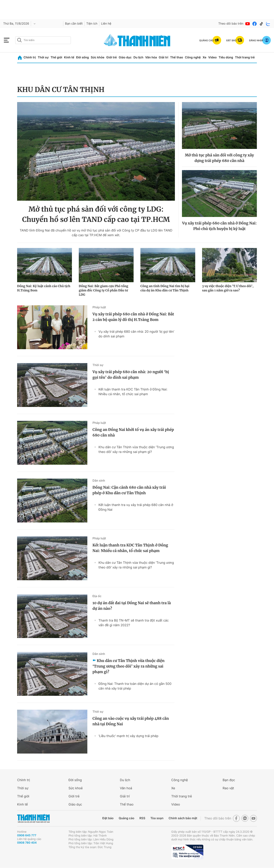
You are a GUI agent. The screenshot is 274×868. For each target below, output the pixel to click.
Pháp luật (99, 307)
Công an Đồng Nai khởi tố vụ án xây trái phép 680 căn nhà (133, 432)
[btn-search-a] (19, 40)
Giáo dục (125, 57)
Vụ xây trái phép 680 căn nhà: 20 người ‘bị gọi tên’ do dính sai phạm (136, 334)
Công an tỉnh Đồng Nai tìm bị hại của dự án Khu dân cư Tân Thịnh (165, 288)
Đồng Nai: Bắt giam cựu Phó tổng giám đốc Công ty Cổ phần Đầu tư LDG (103, 290)
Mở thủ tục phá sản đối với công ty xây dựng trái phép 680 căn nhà (220, 158)
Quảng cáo (126, 818)
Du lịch (138, 57)
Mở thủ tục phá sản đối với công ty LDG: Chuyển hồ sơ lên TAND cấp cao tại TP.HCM (96, 214)
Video (212, 57)
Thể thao (177, 57)
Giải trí (164, 57)
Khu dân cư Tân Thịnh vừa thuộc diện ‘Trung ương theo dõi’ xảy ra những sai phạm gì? (136, 449)
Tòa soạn (157, 818)
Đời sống (83, 57)
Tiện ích (92, 24)
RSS (142, 818)
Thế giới (56, 57)
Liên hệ (106, 24)
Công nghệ (193, 57)
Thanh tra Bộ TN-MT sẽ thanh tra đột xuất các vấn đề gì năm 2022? (134, 623)
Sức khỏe (98, 57)
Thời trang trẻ (245, 57)
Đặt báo (108, 818)
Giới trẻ (111, 57)
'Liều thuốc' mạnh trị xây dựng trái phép (128, 736)
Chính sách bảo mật (183, 818)
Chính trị (30, 57)
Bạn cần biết (74, 24)
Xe (204, 57)
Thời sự (43, 57)
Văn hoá (126, 788)
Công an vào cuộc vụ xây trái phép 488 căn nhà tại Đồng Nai (131, 721)
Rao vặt (228, 788)
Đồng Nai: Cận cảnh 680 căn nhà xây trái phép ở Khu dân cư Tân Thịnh (129, 490)
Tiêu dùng (226, 57)
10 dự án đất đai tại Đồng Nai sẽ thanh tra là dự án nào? (132, 606)
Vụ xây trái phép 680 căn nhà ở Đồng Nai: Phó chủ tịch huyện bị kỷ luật (219, 226)
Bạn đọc (229, 780)
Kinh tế (69, 57)
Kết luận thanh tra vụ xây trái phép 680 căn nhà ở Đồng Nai (136, 507)
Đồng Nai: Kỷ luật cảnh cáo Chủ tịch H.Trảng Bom (44, 288)
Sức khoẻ (76, 788)
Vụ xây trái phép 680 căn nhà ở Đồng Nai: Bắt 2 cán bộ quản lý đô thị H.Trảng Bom (133, 317)
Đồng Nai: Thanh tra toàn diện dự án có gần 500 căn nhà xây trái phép (135, 686)
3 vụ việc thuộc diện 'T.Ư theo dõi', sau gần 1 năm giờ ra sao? (228, 288)
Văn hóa (151, 57)
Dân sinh (99, 481)
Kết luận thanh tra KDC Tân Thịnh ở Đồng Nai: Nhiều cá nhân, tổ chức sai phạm (133, 392)
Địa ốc (97, 596)
